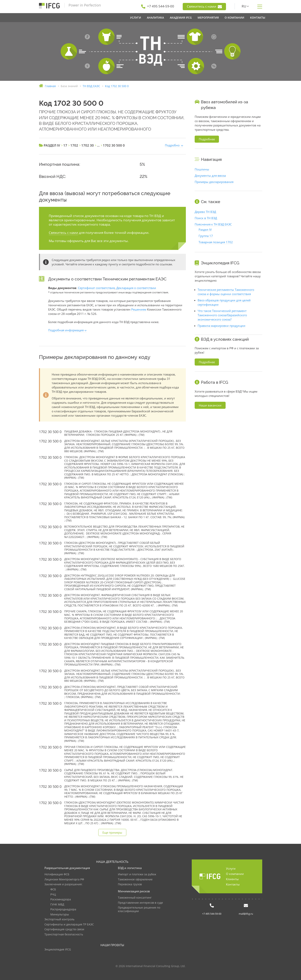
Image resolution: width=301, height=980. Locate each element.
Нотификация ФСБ (57, 874)
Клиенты (232, 879)
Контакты (233, 884)
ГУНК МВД (57, 905)
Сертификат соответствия (96, 288)
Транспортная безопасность (64, 935)
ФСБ (53, 889)
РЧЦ (53, 895)
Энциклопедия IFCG (58, 950)
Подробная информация (66, 330)
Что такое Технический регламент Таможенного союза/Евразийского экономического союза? (222, 315)
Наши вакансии (210, 405)
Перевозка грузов (130, 884)
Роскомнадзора (61, 899)
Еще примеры (112, 832)
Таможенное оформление (135, 880)
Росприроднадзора (63, 909)
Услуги (231, 868)
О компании (235, 874)
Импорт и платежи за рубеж (137, 874)
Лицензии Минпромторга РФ (64, 880)
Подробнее (207, 139)
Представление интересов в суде (140, 903)
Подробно (172, 145)
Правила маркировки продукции (221, 326)
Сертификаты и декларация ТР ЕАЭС (69, 925)
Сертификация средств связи (64, 929)
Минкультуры (60, 915)
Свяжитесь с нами (204, 6)
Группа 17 (206, 236)
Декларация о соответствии (136, 288)
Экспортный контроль (59, 919)
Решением (139, 309)
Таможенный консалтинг (135, 898)
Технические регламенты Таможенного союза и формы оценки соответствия (226, 292)
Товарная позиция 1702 (216, 242)
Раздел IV (205, 230)
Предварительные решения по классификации (139, 909)
